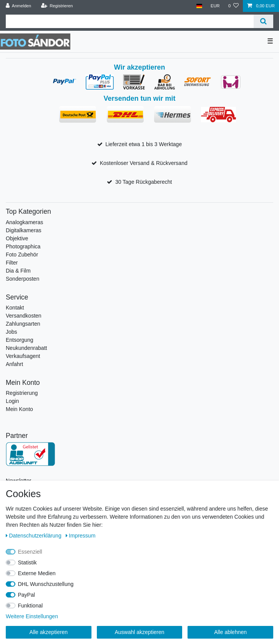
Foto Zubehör (22, 255)
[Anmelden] (19, 6)
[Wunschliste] (233, 6)
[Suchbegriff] (130, 21)
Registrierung (22, 393)
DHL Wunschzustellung (46, 584)
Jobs (12, 332)
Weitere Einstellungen (32, 616)
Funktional (31, 606)
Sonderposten (22, 279)
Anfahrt (14, 364)
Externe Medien (37, 573)
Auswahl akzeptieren (139, 632)
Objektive (17, 238)
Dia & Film (18, 271)
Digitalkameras (24, 230)
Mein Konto (19, 409)
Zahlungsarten (23, 324)
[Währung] (215, 6)
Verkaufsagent (23, 356)
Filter (12, 263)
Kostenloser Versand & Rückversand (144, 163)
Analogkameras (24, 222)
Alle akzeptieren (49, 632)
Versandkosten (24, 316)
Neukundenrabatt (26, 348)
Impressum (81, 536)
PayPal (27, 595)
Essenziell (30, 552)
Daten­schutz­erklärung (34, 536)
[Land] (199, 6)
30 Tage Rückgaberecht (144, 182)
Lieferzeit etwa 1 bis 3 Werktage (144, 144)
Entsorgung (20, 340)
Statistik (27, 562)
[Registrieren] (57, 6)
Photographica (23, 246)
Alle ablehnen (230, 632)
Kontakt (15, 308)
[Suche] (263, 21)
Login (12, 401)
